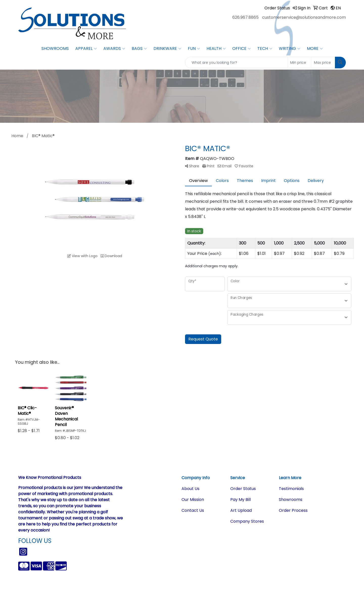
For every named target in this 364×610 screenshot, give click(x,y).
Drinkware (167, 49)
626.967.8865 (245, 17)
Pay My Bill (241, 500)
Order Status (243, 489)
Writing (290, 49)
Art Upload (241, 510)
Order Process (293, 510)
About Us (190, 489)
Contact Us (193, 510)
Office (242, 49)
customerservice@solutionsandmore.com (304, 17)
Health (216, 49)
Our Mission (193, 500)
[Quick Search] (236, 63)
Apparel (86, 49)
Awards (114, 49)
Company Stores (247, 521)
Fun (194, 49)
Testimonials (291, 489)
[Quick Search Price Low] (299, 63)
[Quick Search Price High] (323, 63)
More (315, 49)
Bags (139, 49)
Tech (265, 49)
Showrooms (55, 48)
